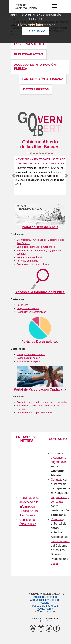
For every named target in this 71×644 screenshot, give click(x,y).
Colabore (57, 519)
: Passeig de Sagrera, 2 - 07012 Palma (45, 607)
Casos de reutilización (28, 358)
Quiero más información (36, 25)
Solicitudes (22, 305)
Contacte (57, 480)
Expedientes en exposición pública (35, 413)
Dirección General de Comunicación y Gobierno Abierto (45, 600)
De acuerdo (35, 31)
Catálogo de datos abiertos (31, 354)
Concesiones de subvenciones (33, 264)
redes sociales (60, 541)
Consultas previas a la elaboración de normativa (42, 402)
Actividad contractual (28, 261)
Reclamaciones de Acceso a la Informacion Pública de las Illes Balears (29, 507)
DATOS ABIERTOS (36, 89)
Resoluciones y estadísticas (31, 312)
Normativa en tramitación (30, 257)
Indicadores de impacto (29, 361)
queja (54, 563)
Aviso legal (52, 618)
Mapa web (37, 618)
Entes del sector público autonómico (36, 247)
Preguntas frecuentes (28, 308)
